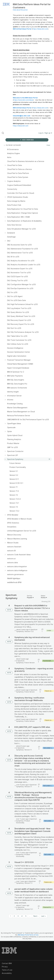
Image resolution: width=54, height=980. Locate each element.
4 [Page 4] (22, 916)
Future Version (30, 663)
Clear (48, 145)
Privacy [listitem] (5, 967)
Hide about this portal (20, 10)
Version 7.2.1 (29, 909)
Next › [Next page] (36, 916)
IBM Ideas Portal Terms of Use (28, 935)
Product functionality (23, 822)
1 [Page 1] (10, 916)
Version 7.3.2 (29, 631)
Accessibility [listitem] (7, 973)
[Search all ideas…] (16, 133)
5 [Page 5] (26, 916)
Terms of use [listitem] (7, 970)
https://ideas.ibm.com (40, 29)
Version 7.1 (28, 750)
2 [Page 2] (14, 916)
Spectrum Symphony (20, 662)
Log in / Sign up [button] (45, 133)
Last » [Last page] (43, 916)
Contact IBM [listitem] (7, 963)
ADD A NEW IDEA (27, 140)
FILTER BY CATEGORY (12, 145)
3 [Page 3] (18, 916)
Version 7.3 (29, 883)
